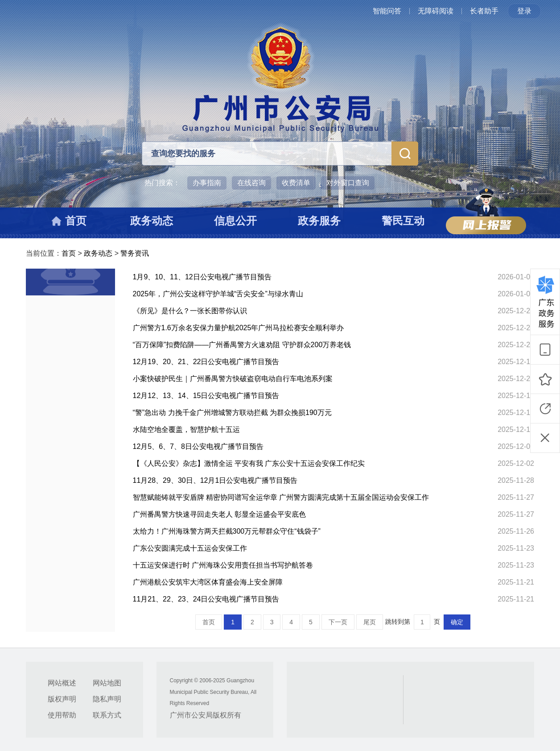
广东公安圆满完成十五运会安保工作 (190, 548)
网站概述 (62, 683)
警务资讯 (135, 253)
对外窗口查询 (348, 183)
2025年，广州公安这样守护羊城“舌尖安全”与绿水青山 (218, 294)
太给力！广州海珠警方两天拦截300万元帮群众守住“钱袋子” (227, 531)
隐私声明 (107, 699)
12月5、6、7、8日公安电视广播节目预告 (198, 446)
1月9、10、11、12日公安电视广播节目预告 (202, 277)
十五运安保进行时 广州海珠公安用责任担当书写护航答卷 (223, 565)
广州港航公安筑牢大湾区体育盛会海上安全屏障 (208, 582)
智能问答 (387, 11)
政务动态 (98, 253)
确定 (457, 622)
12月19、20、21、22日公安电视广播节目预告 (206, 362)
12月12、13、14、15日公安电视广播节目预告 (206, 396)
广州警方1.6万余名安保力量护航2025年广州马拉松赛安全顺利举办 (239, 328)
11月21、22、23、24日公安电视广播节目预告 (206, 599)
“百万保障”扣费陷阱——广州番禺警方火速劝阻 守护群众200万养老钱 (242, 345)
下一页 (338, 622)
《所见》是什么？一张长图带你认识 (190, 311)
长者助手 (484, 11)
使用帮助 (62, 715)
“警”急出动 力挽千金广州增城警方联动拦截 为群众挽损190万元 (232, 413)
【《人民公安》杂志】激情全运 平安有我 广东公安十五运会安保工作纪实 (249, 463)
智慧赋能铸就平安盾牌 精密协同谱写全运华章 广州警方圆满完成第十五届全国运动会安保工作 (281, 497)
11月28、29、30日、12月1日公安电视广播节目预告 (215, 480)
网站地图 (107, 683)
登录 (524, 11)
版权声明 (62, 699)
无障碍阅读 (436, 11)
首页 (69, 253)
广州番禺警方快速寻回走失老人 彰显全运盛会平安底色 (219, 514)
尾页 (370, 622)
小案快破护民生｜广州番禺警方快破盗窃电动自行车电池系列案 (233, 379)
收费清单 (296, 183)
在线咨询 (251, 183)
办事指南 (207, 183)
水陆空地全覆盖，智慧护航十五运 (186, 429)
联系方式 (107, 715)
